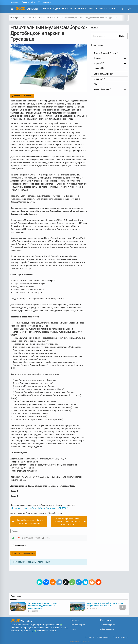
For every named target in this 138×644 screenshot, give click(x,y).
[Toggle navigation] (129, 9)
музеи (15, 531)
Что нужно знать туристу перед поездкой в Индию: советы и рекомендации (43, 606)
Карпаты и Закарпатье (22, 96)
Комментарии (19, 545)
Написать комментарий (23, 553)
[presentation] (15, 607)
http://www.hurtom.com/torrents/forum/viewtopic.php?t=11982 (39, 508)
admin (47, 538)
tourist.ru (27, 8)
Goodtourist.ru (75, 641)
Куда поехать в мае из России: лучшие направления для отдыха (105, 604)
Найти (122, 36)
